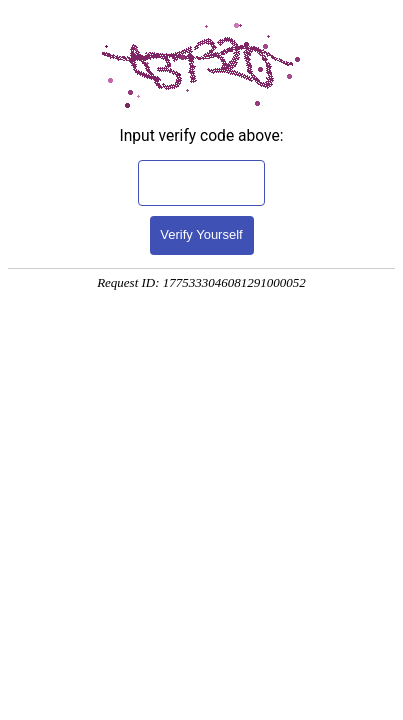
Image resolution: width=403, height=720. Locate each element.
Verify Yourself (201, 234)
